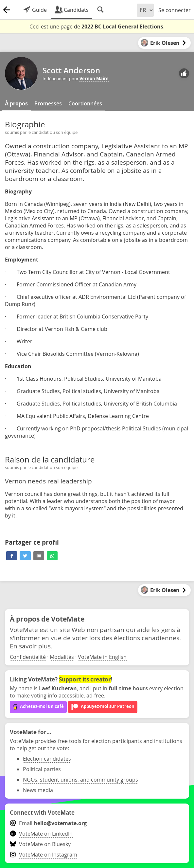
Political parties (42, 769)
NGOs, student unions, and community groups (80, 780)
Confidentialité (28, 657)
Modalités (62, 657)
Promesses (48, 103)
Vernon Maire (94, 79)
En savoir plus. (31, 646)
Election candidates (47, 759)
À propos (16, 103)
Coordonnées (85, 103)
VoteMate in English (102, 657)
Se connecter (175, 10)
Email (48, 823)
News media (38, 790)
